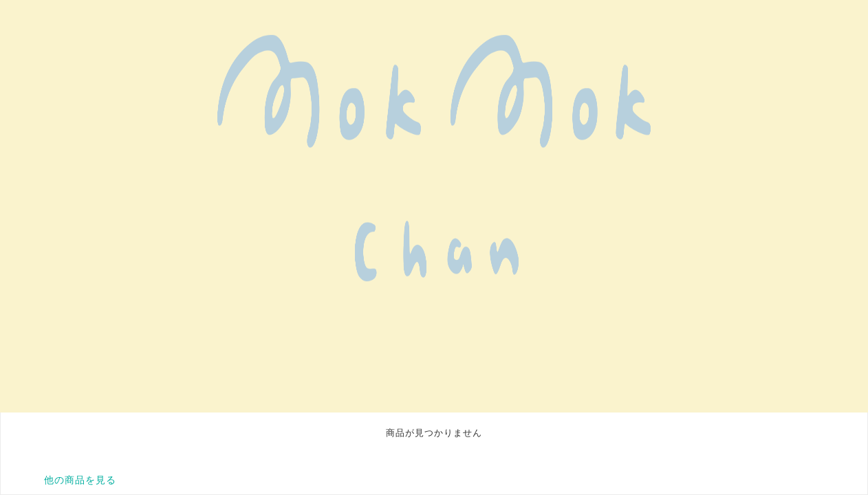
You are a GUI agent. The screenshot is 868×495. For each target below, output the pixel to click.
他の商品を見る (80, 480)
